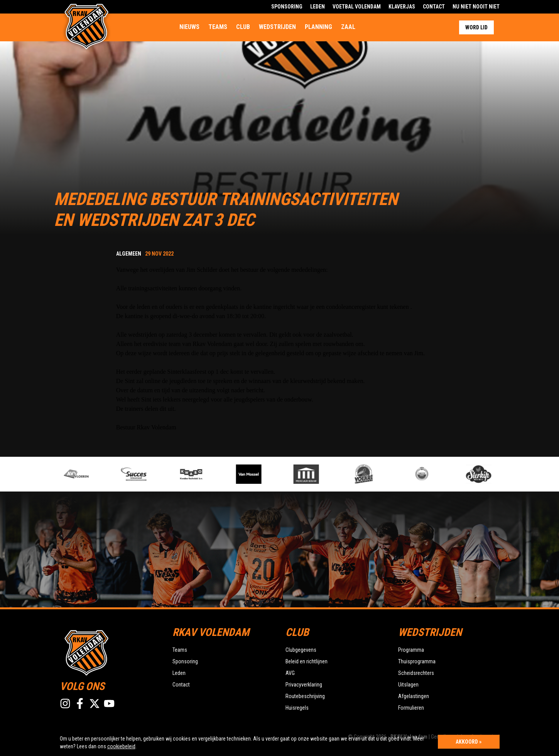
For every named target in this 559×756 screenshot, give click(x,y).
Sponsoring (287, 7)
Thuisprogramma (417, 661)
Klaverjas (402, 7)
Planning (318, 27)
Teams (218, 27)
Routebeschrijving (305, 696)
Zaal (348, 27)
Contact (434, 7)
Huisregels (297, 708)
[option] (205, 474)
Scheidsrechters (416, 673)
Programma (411, 650)
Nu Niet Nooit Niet (476, 7)
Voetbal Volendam (357, 7)
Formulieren (411, 708)
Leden (317, 7)
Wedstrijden (277, 27)
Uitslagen (408, 685)
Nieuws (189, 27)
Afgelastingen (414, 696)
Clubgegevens (301, 650)
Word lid (476, 27)
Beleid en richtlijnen (307, 661)
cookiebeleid (121, 746)
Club (243, 27)
